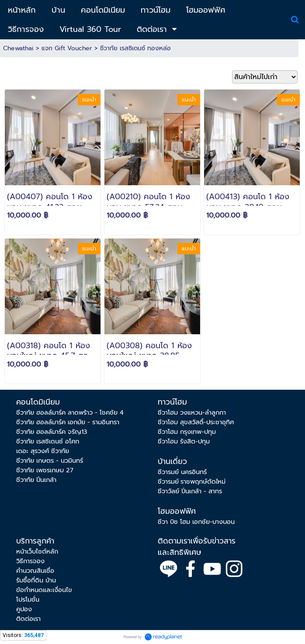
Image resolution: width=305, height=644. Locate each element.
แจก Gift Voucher (67, 48)
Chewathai (18, 48)
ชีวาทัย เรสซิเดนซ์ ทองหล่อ (135, 48)
